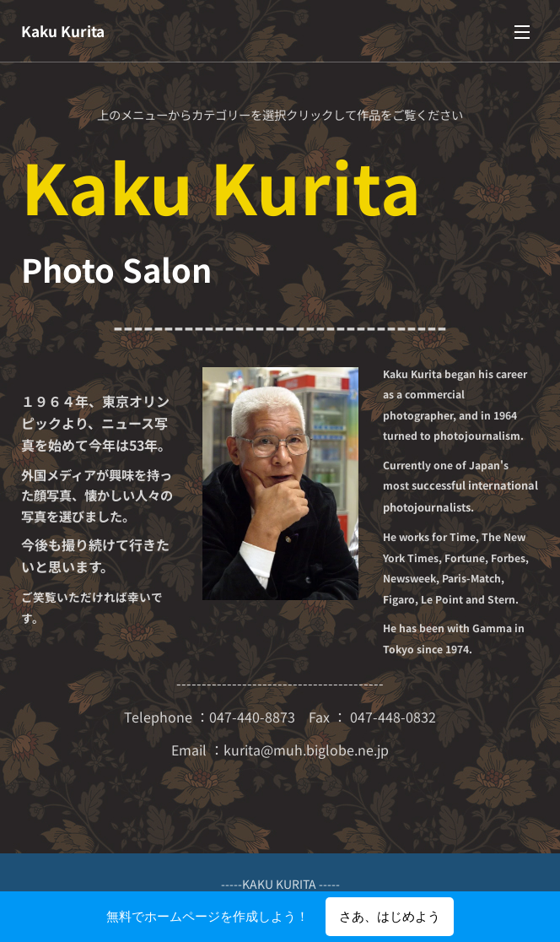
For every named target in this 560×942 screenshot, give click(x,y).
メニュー (522, 32)
